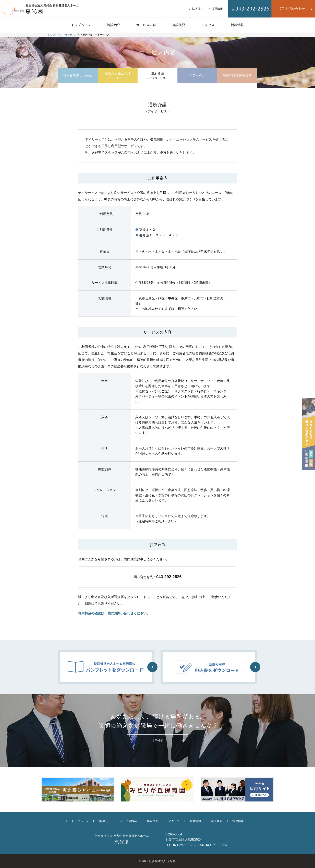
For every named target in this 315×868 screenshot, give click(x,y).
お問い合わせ (295, 9)
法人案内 (198, 9)
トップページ (81, 25)
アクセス (208, 25)
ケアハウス (197, 76)
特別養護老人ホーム (78, 76)
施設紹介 (114, 25)
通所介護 (157, 76)
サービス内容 (146, 25)
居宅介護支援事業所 (237, 76)
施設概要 (179, 25)
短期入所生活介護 (118, 76)
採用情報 (217, 9)
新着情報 (237, 25)
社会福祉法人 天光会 (162, 861)
